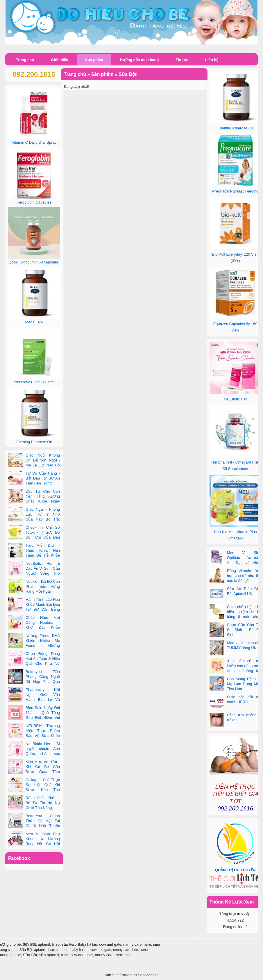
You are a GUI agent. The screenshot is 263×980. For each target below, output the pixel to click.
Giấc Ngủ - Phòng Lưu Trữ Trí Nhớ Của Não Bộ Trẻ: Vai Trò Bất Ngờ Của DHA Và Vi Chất (34, 519)
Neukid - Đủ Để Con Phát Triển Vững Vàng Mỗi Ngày (43, 586)
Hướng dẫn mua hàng (139, 60)
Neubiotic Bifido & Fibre (34, 382)
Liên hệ (212, 60)
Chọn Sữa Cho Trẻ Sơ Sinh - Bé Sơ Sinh (244, 630)
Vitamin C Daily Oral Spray (34, 142)
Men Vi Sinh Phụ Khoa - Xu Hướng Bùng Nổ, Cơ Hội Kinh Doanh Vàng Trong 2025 (34, 844)
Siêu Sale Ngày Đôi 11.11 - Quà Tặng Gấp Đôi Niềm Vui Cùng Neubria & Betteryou (34, 718)
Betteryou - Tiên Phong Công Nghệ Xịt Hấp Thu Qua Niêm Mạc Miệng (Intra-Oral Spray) (34, 681)
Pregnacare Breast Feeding (235, 191)
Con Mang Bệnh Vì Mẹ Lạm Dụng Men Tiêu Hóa (244, 684)
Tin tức (182, 60)
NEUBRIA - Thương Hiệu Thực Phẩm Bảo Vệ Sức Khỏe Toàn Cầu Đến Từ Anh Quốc (34, 736)
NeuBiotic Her (235, 399)
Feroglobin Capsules (34, 202)
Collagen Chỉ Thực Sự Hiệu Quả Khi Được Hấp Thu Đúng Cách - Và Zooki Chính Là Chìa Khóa (34, 790)
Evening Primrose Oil (235, 128)
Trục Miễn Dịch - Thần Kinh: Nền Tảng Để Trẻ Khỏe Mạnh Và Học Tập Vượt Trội (34, 555)
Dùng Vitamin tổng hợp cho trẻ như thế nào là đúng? (244, 576)
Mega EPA (34, 322)
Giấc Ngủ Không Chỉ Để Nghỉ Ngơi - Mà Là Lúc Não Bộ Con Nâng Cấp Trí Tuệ (34, 465)
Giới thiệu (60, 60)
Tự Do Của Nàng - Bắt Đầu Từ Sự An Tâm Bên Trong (43, 478)
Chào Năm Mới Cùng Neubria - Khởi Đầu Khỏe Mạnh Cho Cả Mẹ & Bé (34, 627)
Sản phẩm (94, 60)
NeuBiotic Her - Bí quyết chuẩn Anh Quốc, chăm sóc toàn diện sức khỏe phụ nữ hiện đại (34, 754)
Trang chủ (25, 60)
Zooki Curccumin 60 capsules (34, 262)
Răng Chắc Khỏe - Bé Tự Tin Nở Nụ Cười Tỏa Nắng (43, 803)
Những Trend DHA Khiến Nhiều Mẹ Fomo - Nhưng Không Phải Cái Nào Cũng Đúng (34, 645)
